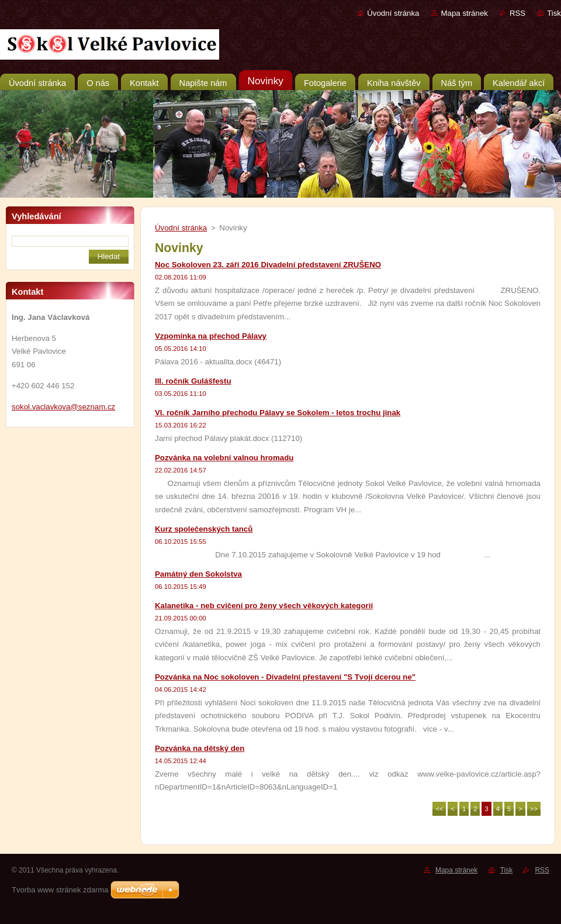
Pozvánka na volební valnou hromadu (224, 458)
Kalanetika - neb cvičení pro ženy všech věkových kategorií (264, 606)
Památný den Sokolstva (198, 574)
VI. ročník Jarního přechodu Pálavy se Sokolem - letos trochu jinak (278, 413)
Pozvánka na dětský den (200, 748)
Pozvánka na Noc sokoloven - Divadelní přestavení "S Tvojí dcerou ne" (285, 677)
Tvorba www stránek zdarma (60, 890)
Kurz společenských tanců (204, 529)
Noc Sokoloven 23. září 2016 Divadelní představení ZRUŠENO (268, 265)
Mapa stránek (465, 13)
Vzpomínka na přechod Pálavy (211, 336)
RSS (517, 13)
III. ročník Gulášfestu (193, 381)
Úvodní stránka (393, 13)
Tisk (554, 13)
